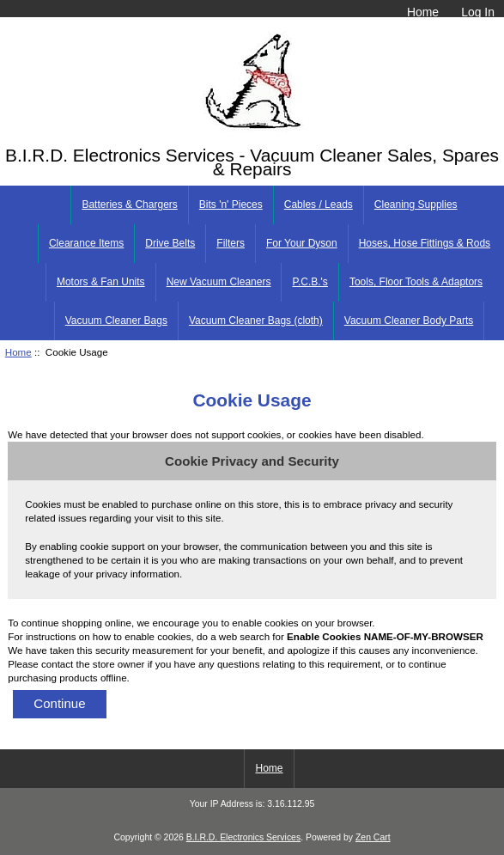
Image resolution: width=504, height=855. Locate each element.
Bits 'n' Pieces (231, 205)
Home (423, 12)
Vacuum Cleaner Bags (116, 321)
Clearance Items (86, 243)
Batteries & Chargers (129, 205)
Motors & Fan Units (101, 282)
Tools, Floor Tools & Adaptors (416, 282)
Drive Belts (170, 243)
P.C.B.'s (310, 282)
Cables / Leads (319, 205)
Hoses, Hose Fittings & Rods (425, 243)
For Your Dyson (302, 243)
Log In (478, 12)
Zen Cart (373, 837)
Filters (231, 243)
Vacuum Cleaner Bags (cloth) (256, 321)
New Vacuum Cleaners (219, 282)
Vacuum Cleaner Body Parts (409, 321)
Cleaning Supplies (416, 205)
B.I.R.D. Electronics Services (243, 837)
